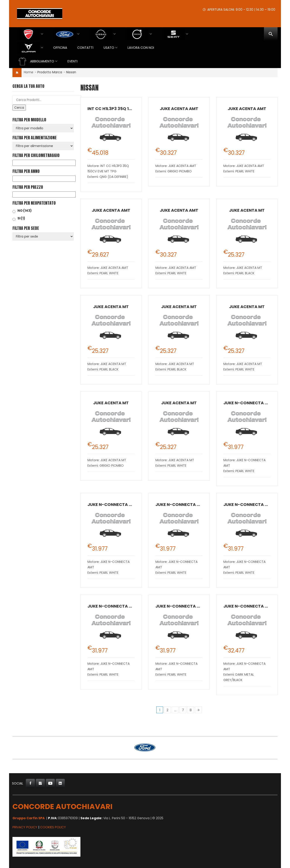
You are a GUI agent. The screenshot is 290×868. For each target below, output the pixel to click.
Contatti (85, 48)
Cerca (19, 108)
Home (29, 72)
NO (25, 211)
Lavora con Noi (141, 48)
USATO (109, 48)
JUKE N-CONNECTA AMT (249, 403)
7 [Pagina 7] (183, 710)
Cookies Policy (53, 827)
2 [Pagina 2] (167, 710)
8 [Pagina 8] (191, 710)
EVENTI (72, 61)
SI (21, 218)
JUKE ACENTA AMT (179, 109)
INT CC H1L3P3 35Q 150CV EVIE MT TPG (127, 109)
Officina (60, 48)
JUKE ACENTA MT (247, 210)
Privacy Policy (25, 827)
